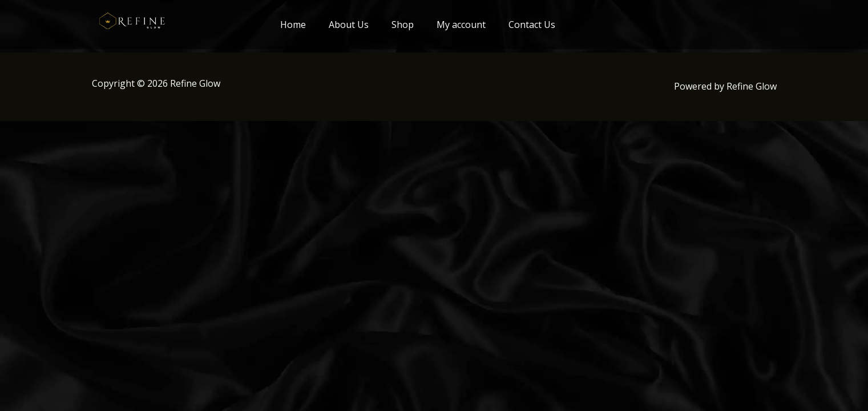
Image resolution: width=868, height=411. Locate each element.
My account (461, 25)
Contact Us (532, 25)
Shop (403, 25)
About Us (349, 25)
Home (293, 25)
